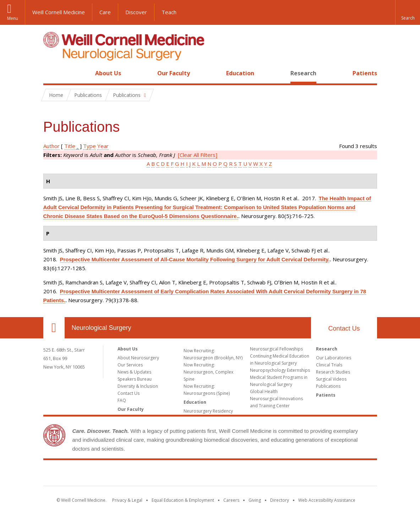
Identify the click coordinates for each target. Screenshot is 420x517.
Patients (365, 73)
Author (51, 146)
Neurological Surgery (102, 328)
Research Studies (333, 372)
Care (105, 12)
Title (70, 146)
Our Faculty (174, 73)
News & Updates (134, 372)
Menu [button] (13, 18)
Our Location (54, 328)
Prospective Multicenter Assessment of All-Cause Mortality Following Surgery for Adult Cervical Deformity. (195, 259)
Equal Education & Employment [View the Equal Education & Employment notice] (183, 500)
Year (103, 146)
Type (89, 146)
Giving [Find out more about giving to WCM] (255, 500)
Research (303, 73)
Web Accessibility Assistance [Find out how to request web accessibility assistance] (327, 500)
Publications (328, 386)
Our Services (130, 365)
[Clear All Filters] (198, 155)
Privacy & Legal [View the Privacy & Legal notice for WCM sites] (127, 500)
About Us (108, 73)
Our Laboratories (334, 358)
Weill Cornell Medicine (59, 12)
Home (51, 73)
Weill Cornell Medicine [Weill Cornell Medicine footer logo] (210, 474)
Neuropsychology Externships (280, 370)
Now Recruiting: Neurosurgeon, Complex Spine (208, 372)
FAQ (122, 400)
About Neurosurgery (138, 358)
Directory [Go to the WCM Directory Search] (280, 500)
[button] (408, 12)
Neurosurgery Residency (208, 411)
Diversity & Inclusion (138, 386)
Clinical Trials (329, 365)
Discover (136, 12)
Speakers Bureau (135, 379)
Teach (169, 12)
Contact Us (344, 328)
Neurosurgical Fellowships (276, 349)
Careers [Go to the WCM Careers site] (231, 500)
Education (240, 73)
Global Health (264, 391)
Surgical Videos (331, 379)
